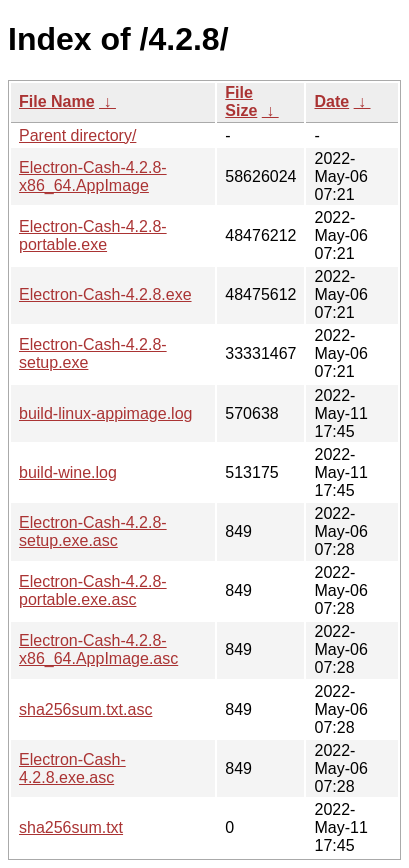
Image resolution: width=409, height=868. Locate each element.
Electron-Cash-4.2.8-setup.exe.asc (93, 531)
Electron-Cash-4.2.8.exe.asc (72, 768)
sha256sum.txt (71, 827)
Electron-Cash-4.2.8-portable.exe (93, 235)
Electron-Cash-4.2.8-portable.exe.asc (93, 590)
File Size (241, 101)
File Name (57, 101)
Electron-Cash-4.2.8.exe (105, 294)
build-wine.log (68, 472)
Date (331, 101)
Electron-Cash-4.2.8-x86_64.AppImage (93, 176)
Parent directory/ (77, 135)
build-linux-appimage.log (105, 413)
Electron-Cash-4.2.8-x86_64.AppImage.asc (98, 649)
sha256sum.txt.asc (85, 709)
